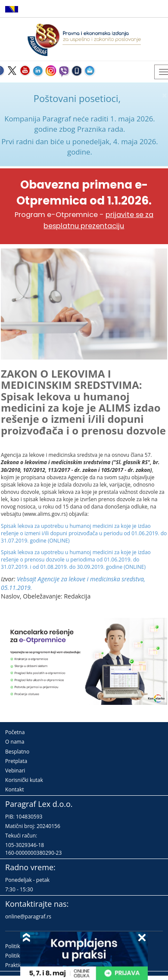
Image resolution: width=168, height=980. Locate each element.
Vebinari (15, 771)
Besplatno (17, 752)
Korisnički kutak (24, 780)
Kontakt (14, 789)
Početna (15, 732)
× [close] (165, 95)
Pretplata (16, 761)
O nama (15, 742)
